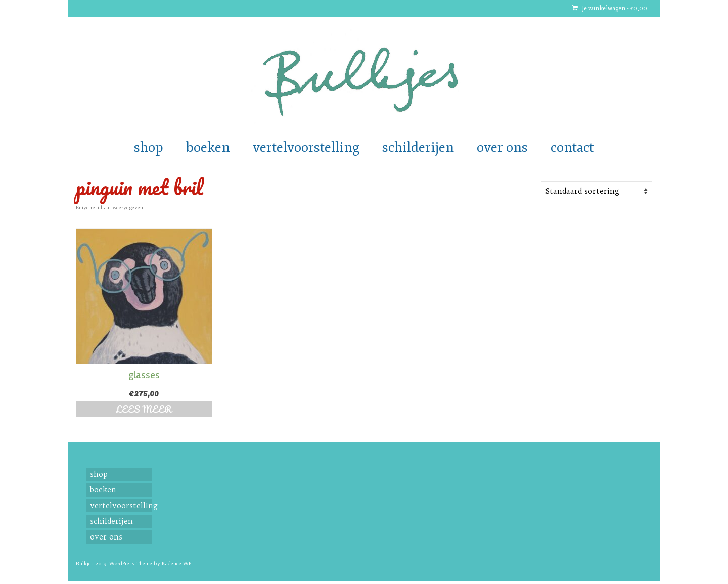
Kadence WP (176, 564)
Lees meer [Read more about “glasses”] (144, 409)
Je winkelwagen (610, 8)
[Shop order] (597, 191)
